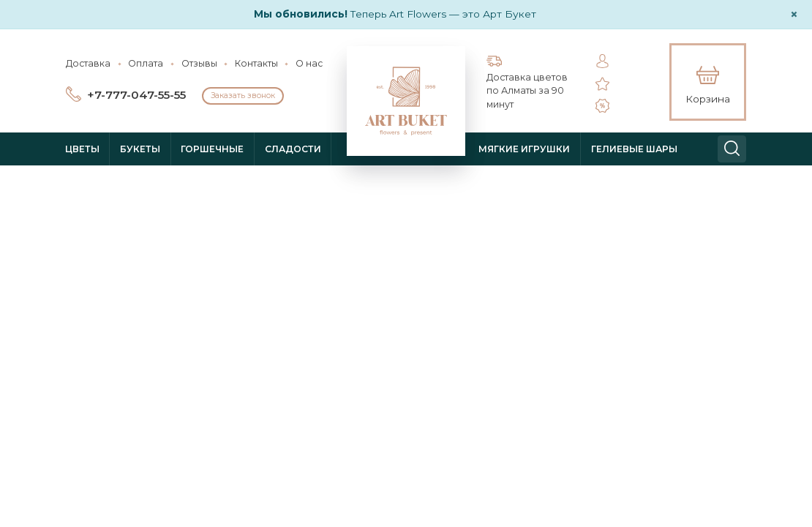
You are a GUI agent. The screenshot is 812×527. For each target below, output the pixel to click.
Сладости (293, 149)
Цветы (82, 149)
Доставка (88, 63)
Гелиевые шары (634, 149)
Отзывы (199, 63)
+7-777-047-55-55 (136, 95)
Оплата (146, 63)
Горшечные (212, 149)
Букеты (140, 149)
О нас (309, 63)
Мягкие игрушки (524, 149)
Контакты (256, 63)
